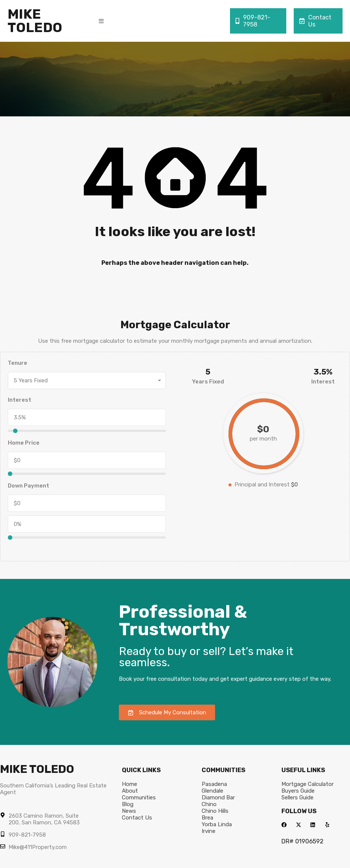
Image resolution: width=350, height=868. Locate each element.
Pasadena (214, 784)
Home (130, 784)
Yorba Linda (217, 824)
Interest (20, 400)
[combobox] (87, 380)
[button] (101, 21)
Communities (139, 798)
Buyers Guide (298, 791)
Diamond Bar (218, 798)
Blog (128, 804)
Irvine (209, 831)
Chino (209, 804)
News (129, 811)
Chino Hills (215, 811)
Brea (207, 818)
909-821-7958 (253, 21)
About (130, 791)
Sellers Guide (297, 798)
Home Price (24, 443)
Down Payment (29, 486)
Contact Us (315, 21)
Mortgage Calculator (308, 784)
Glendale (212, 791)
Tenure (18, 363)
